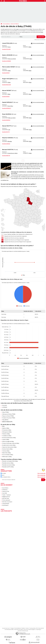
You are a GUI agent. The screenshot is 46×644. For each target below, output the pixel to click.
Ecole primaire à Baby (7, 449)
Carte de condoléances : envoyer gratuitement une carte (27, 163)
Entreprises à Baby (7, 430)
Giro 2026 (5, 493)
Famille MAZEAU (6, 120)
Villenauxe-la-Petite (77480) (9, 414)
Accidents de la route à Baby (9, 445)
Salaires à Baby (6, 428)
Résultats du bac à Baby (8, 463)
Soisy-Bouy (10, 106)
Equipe (12, 628)
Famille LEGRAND (6, 61)
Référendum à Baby (7, 457)
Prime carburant (6, 500)
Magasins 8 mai (6, 497)
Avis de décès (7, 24)
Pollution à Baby (6, 434)
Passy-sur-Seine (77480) (8, 416)
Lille (9, 130)
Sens (9, 47)
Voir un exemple (41, 473)
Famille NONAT (6, 73)
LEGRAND (5, 407)
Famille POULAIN (6, 49)
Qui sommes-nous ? (6, 628)
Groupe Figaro (38, 630)
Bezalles (10, 141)
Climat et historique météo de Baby (11, 443)
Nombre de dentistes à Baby (9, 438)
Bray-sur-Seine (12, 118)
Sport (3, 475)
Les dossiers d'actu (6, 477)
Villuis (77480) (5, 412)
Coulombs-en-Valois (13, 153)
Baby (30, 47)
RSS (37, 628)
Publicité (23, 628)
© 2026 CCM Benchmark (23, 631)
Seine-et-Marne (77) (7, 422)
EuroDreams (5, 505)
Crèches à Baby (6, 451)
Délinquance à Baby (7, 432)
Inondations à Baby (7, 436)
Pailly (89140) (5, 420)
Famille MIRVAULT (7, 108)
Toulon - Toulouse (6, 495)
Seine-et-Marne (15, 24)
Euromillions (5, 488)
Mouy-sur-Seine (12, 59)
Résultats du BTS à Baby (8, 467)
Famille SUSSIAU (6, 144)
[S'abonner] (23, 480)
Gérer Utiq (26, 630)
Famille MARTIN (6, 156)
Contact (27, 628)
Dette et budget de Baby (8, 441)
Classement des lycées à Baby (9, 447)
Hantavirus (5, 490)
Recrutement (41, 628)
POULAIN (4, 405)
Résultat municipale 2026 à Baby (10, 461)
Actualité (3, 473)
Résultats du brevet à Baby (8, 465)
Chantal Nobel (6, 504)
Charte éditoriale (18, 628)
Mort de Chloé (6, 498)
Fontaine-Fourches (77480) (9, 418)
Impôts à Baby (6, 440)
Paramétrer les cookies (18, 630)
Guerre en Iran (6, 491)
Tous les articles (32, 628)
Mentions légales (32, 630)
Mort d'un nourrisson (7, 502)
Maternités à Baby (6, 453)
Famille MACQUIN (6, 85)
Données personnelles (9, 630)
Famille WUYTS (6, 132)
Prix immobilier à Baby (8, 455)
